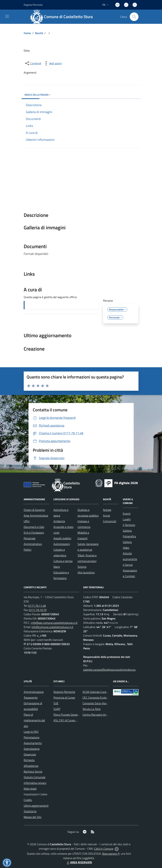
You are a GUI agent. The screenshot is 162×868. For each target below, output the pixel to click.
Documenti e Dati (34, 527)
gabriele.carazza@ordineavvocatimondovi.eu (109, 670)
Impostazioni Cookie (35, 794)
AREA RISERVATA (79, 862)
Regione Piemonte (64, 692)
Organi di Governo (34, 510)
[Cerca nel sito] (134, 17)
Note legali (30, 789)
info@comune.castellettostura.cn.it (52, 627)
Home (27, 33)
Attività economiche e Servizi (130, 559)
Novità (39, 33)
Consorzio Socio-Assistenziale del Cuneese (108, 703)
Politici (28, 550)
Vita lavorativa (86, 572)
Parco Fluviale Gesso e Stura (70, 715)
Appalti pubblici (62, 538)
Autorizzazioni (62, 544)
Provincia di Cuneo (64, 698)
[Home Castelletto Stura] (63, 17)
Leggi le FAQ (31, 732)
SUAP (57, 709)
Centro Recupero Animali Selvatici (103, 715)
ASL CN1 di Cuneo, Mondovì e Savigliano (77, 720)
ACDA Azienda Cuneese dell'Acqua (103, 692)
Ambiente (59, 521)
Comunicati (110, 521)
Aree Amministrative (36, 516)
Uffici (27, 521)
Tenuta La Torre (92, 709)
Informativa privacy (35, 783)
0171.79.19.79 (38, 610)
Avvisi (106, 516)
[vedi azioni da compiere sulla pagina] (53, 63)
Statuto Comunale (35, 777)
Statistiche (30, 811)
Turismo (82, 567)
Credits (28, 800)
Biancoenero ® (111, 854)
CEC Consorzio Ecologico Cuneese (102, 698)
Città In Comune (104, 849)
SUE (56, 703)
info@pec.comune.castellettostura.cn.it (54, 623)
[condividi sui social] (33, 63)
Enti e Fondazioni (34, 533)
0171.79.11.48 (37, 606)
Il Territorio (129, 525)
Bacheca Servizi (33, 771)
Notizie (107, 510)
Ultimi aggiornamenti (36, 806)
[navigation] (7, 16)
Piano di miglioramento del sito (34, 720)
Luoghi (127, 519)
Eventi (127, 514)
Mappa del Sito (33, 817)
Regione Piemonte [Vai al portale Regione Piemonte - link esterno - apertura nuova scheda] (33, 5)
